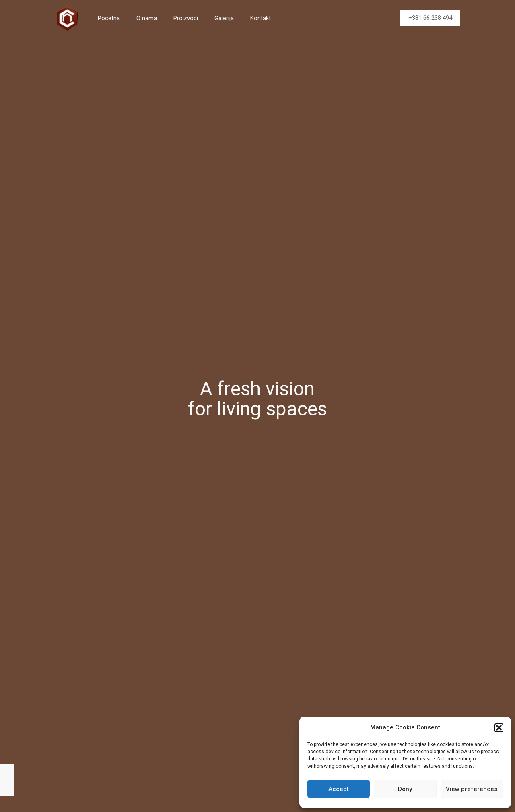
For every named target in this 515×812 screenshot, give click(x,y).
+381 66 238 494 (430, 18)
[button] (499, 728)
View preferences (472, 789)
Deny (405, 789)
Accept (339, 789)
